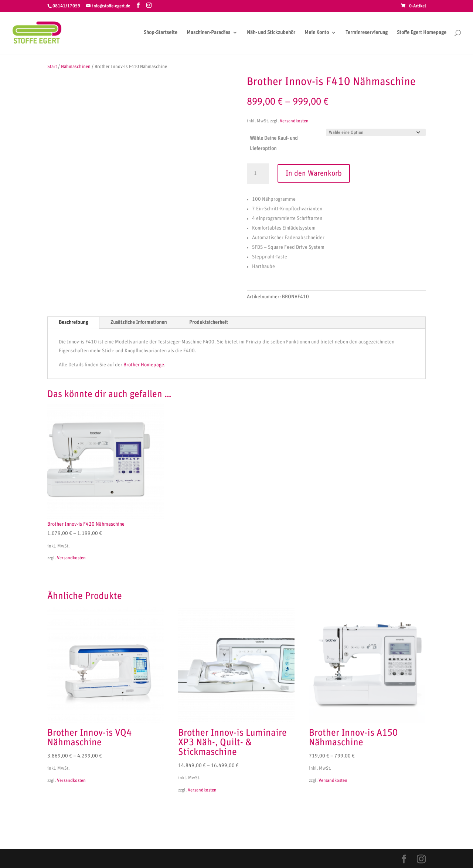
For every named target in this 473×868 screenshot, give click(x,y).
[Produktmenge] (258, 174)
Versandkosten (294, 121)
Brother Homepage (144, 365)
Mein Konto (317, 33)
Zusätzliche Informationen (139, 322)
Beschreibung (73, 322)
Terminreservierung (367, 33)
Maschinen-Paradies (208, 33)
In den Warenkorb (314, 173)
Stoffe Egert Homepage (422, 33)
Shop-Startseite (161, 33)
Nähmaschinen (76, 67)
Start (52, 67)
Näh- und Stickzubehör (271, 33)
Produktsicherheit (209, 322)
